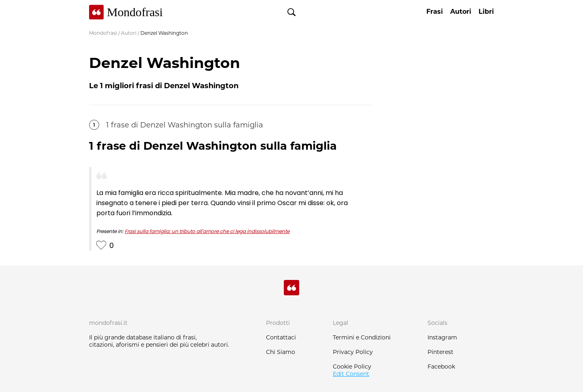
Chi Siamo (281, 352)
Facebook (441, 367)
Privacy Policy (353, 352)
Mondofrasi (103, 33)
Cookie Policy (352, 367)
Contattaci (281, 337)
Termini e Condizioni (362, 337)
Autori (129, 33)
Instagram (442, 337)
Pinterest (440, 352)
